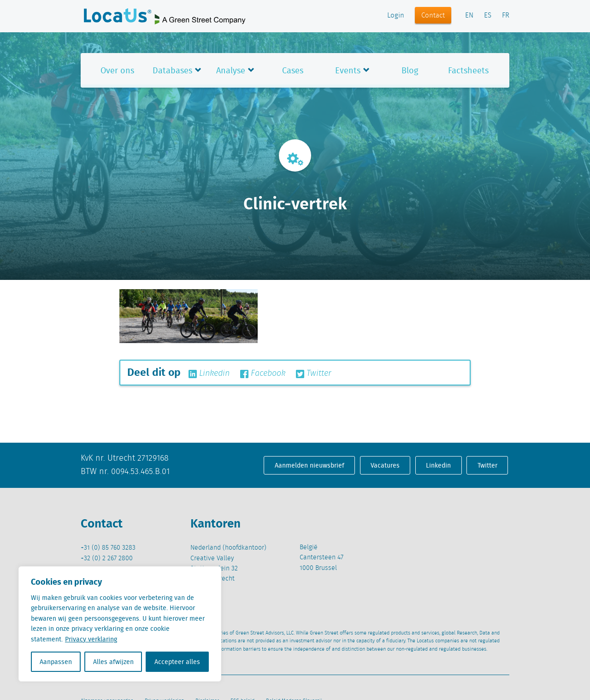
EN (469, 16)
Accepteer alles (177, 662)
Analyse (231, 70)
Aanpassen (56, 662)
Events (348, 70)
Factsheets (468, 70)
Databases (172, 70)
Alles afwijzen (113, 662)
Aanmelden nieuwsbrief (310, 465)
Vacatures (385, 465)
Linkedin (209, 374)
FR (506, 16)
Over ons (117, 70)
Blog (410, 70)
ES (488, 16)
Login (396, 16)
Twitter (314, 374)
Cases (293, 70)
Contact (433, 16)
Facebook (263, 374)
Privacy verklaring (91, 639)
